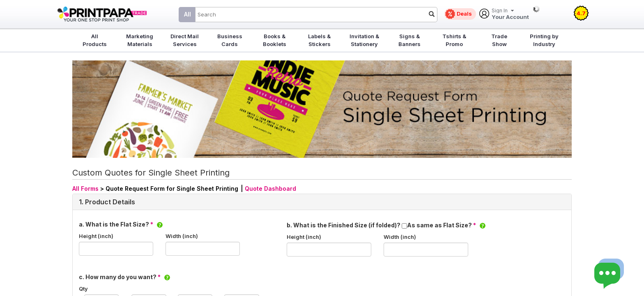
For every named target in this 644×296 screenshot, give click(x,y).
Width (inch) (182, 236)
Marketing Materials (140, 40)
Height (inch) (96, 236)
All (187, 14)
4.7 (581, 13)
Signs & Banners (409, 40)
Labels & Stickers (319, 40)
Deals (464, 14)
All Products (95, 40)
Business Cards (230, 40)
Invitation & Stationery (364, 40)
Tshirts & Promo (454, 40)
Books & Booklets (275, 40)
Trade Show (499, 40)
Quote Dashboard (270, 188)
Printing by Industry (544, 40)
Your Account (510, 14)
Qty (83, 289)
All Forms (85, 188)
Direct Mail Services (185, 40)
